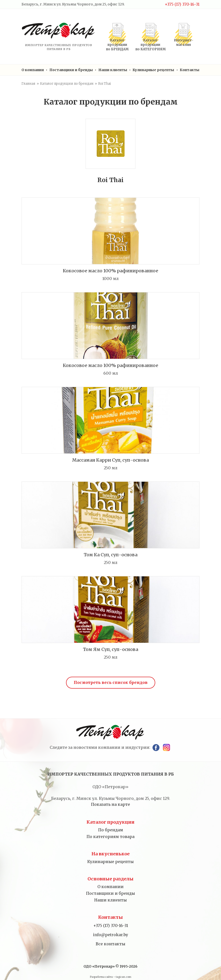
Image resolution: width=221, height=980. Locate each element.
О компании (33, 70)
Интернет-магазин (184, 42)
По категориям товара (110, 837)
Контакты (190, 70)
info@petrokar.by (110, 935)
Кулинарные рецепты (153, 70)
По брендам (111, 830)
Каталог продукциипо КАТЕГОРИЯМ (151, 45)
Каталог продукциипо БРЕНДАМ (117, 45)
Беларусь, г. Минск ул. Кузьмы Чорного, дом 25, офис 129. (73, 4)
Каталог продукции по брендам (67, 84)
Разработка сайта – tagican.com (111, 977)
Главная (28, 84)
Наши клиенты (113, 70)
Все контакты (110, 944)
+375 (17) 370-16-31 (182, 4)
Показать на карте (110, 804)
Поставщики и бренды (71, 70)
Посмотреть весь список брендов (111, 682)
